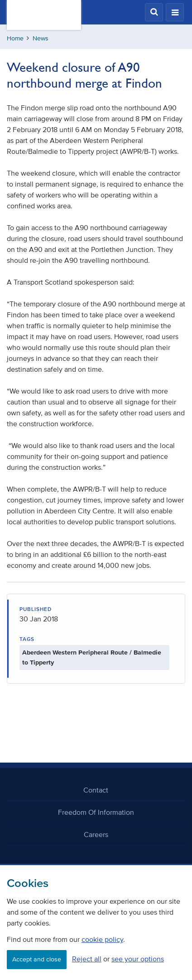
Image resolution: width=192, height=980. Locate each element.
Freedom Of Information (96, 812)
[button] (154, 12)
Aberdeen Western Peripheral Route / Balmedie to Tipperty (92, 657)
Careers (96, 834)
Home (15, 38)
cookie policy (102, 939)
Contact (96, 790)
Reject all (87, 959)
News (41, 38)
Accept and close (37, 959)
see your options (138, 959)
